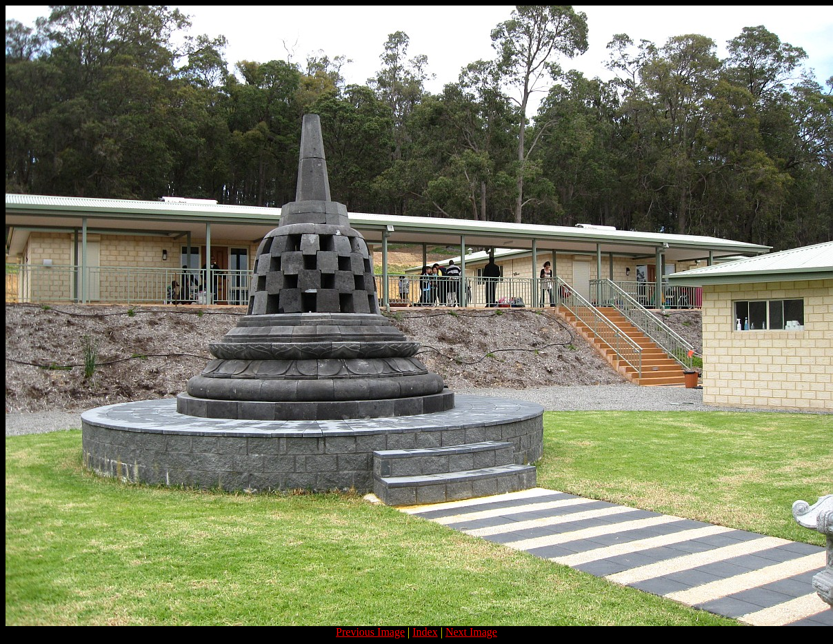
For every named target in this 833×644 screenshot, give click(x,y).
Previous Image (370, 632)
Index (425, 632)
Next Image (471, 632)
